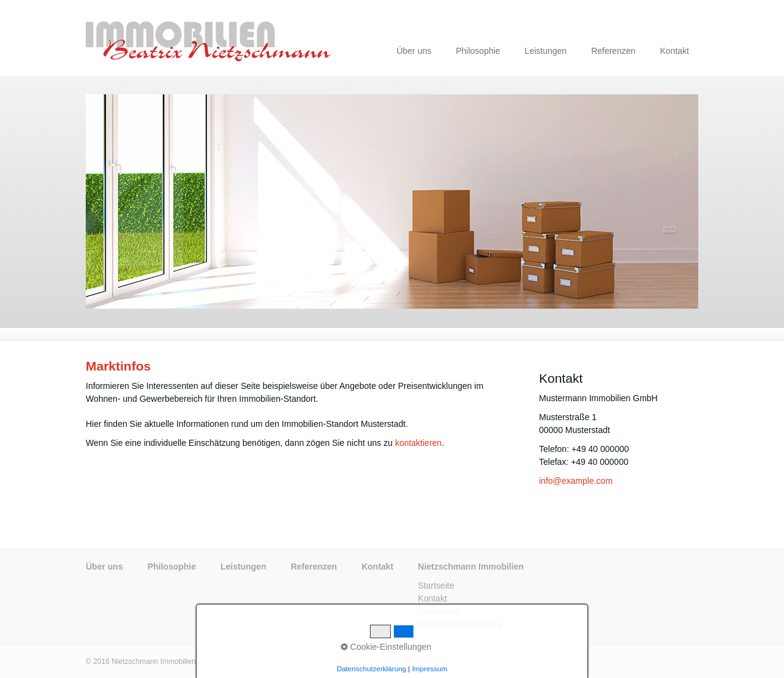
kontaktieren (418, 443)
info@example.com (576, 481)
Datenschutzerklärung (459, 624)
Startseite (436, 586)
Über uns (414, 51)
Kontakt (675, 51)
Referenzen (613, 51)
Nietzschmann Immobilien (471, 567)
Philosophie (478, 51)
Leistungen (546, 51)
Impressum (439, 611)
